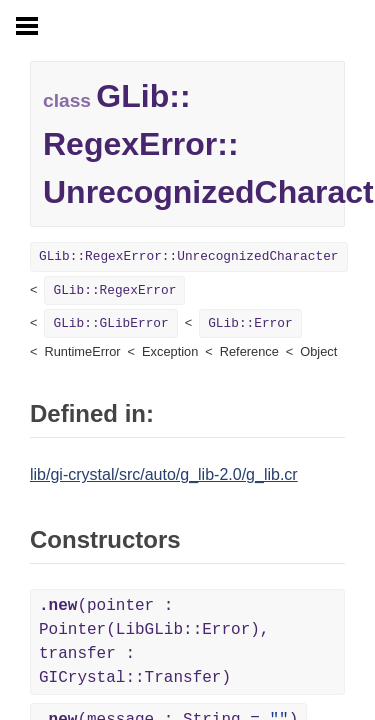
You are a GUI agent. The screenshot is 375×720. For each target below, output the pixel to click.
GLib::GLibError (110, 323)
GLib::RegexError (114, 290)
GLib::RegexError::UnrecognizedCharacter (189, 256)
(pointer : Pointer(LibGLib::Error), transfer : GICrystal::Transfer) (154, 642)
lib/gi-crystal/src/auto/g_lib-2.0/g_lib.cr (164, 474)
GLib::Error (250, 323)
